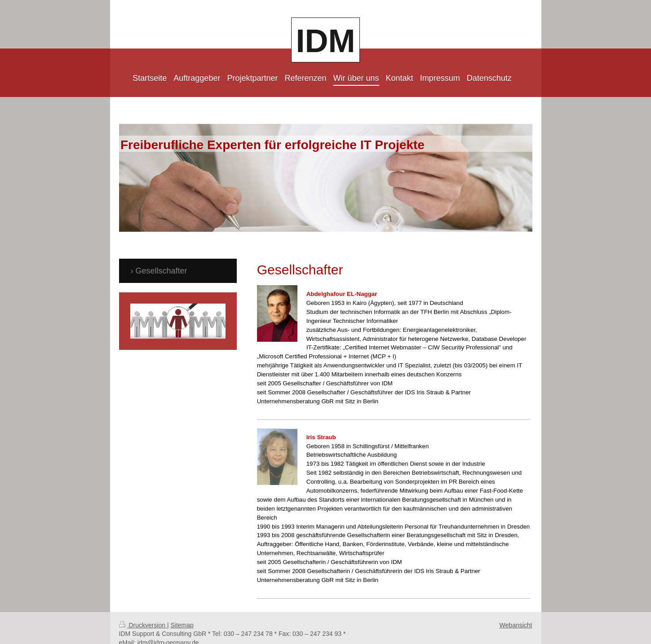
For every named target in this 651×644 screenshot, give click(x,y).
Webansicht (516, 613)
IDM (326, 41)
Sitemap (182, 613)
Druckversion (143, 613)
